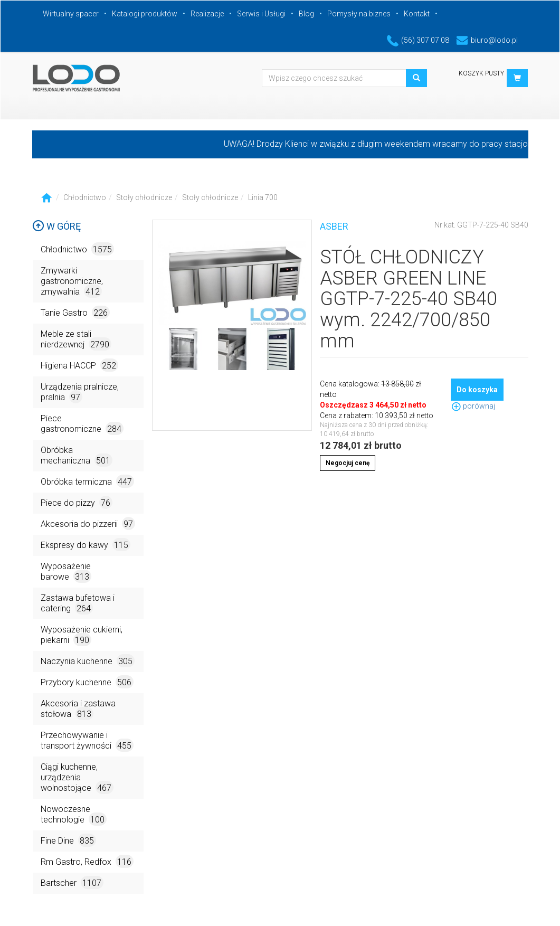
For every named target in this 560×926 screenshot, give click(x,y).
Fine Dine (68, 840)
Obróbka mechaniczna (77, 456)
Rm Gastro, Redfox (87, 861)
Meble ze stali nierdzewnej (76, 340)
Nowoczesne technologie (74, 815)
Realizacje (207, 14)
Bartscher (72, 882)
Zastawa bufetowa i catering (78, 604)
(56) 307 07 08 (418, 40)
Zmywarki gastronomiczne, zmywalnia (72, 282)
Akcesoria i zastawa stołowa (78, 709)
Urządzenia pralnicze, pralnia (80, 393)
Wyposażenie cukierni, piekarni (82, 635)
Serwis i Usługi (261, 14)
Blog (306, 14)
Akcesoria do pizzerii (88, 523)
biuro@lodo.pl (487, 40)
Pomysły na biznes (359, 14)
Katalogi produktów (145, 14)
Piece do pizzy (77, 502)
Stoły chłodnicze (144, 197)
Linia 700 (263, 197)
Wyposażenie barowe (66, 572)
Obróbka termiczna (87, 481)
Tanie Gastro (75, 312)
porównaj (473, 406)
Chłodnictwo (85, 197)
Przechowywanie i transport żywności (87, 741)
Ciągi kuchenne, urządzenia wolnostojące (77, 778)
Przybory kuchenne (87, 682)
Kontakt (417, 14)
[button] (517, 78)
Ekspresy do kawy (86, 545)
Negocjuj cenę (348, 463)
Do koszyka (477, 390)
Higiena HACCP (79, 365)
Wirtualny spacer (71, 14)
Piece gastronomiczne (82, 424)
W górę (56, 226)
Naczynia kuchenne (88, 661)
